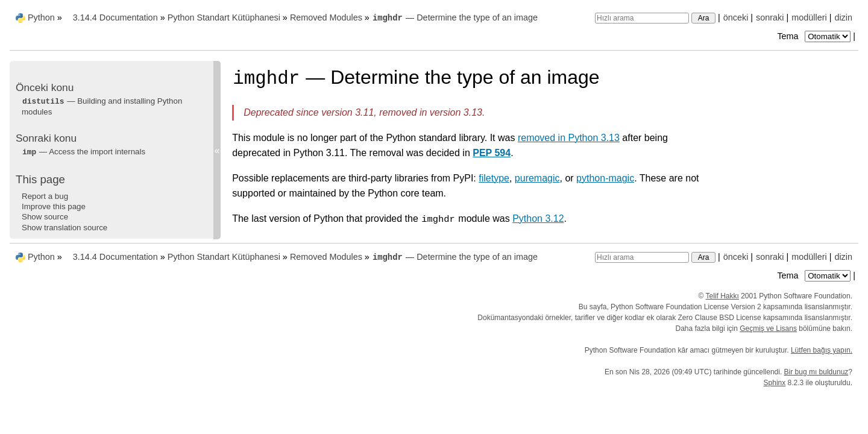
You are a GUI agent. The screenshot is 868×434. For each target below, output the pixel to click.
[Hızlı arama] (642, 18)
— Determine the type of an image (455, 17)
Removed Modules (326, 17)
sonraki (770, 17)
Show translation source (64, 228)
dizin (843, 17)
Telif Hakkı (722, 296)
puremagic (537, 178)
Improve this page (54, 206)
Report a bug (45, 196)
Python (41, 17)
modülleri (809, 17)
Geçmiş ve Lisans (768, 329)
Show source (45, 217)
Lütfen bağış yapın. (822, 350)
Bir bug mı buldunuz (816, 372)
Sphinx (775, 383)
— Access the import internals (83, 152)
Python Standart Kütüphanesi (224, 17)
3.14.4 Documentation (115, 17)
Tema (815, 36)
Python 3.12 (538, 219)
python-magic (605, 178)
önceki (736, 17)
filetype (494, 178)
